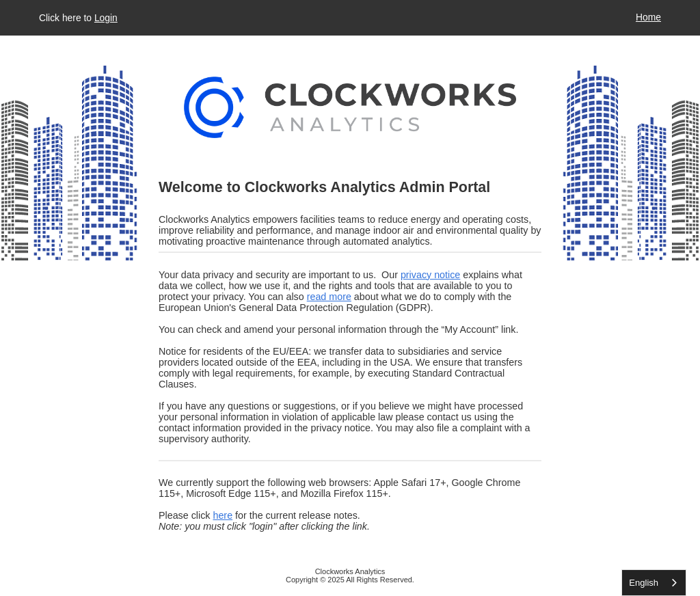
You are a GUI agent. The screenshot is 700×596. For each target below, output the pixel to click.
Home (648, 17)
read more (329, 297)
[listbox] (654, 583)
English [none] (644, 583)
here (223, 515)
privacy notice (430, 275)
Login (106, 18)
